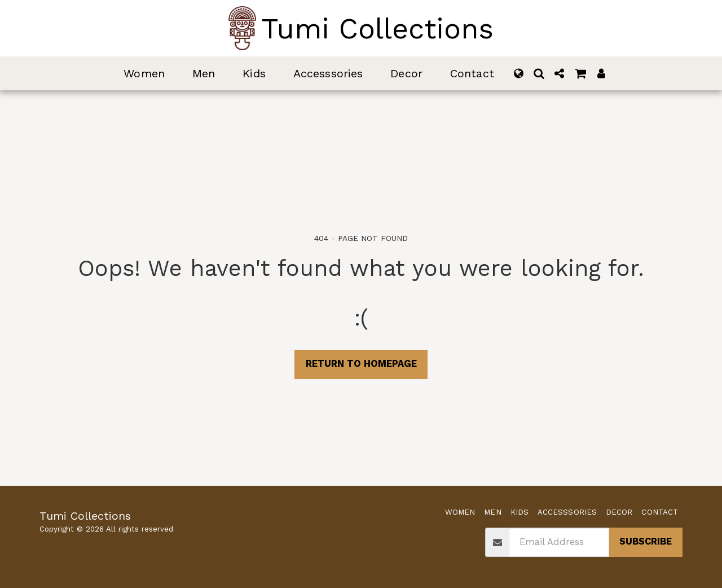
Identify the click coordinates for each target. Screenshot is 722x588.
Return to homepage (361, 364)
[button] (539, 73)
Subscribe (646, 541)
